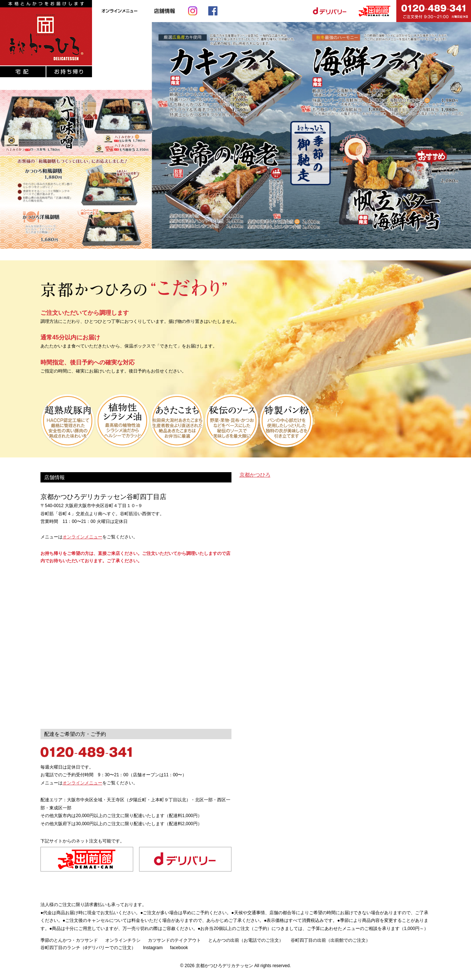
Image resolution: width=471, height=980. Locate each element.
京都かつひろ (255, 475)
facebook (179, 948)
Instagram (153, 948)
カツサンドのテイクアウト (174, 940)
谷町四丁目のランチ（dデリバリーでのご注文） (88, 948)
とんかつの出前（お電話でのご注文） (246, 940)
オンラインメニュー (82, 537)
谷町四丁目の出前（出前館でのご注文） (330, 940)
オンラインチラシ (123, 940)
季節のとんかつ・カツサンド (69, 940)
